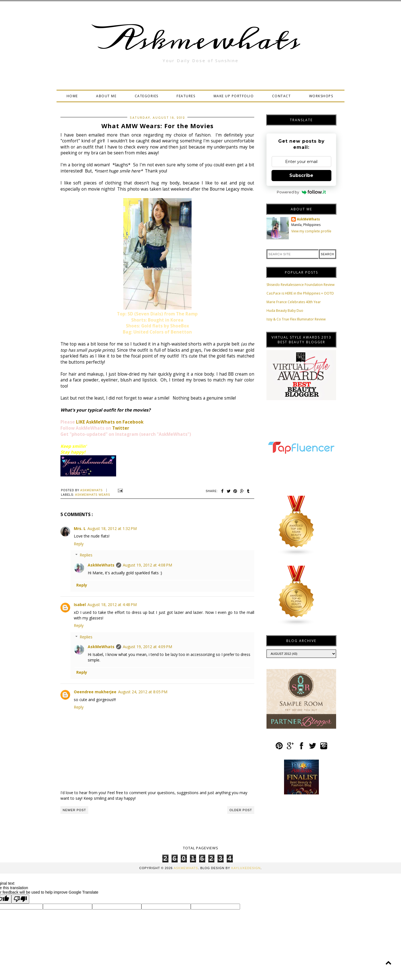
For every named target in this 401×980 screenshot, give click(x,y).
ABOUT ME (106, 96)
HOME (72, 96)
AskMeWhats (101, 565)
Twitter (121, 428)
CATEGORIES (147, 96)
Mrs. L (80, 528)
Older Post (241, 810)
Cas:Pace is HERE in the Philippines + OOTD (300, 293)
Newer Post (74, 810)
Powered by (301, 192)
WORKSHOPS (321, 96)
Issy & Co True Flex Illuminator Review (296, 319)
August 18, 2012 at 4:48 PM (112, 605)
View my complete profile (311, 231)
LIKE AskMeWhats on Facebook (110, 422)
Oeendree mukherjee (95, 692)
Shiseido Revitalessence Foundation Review (300, 285)
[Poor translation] (20, 899)
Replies (86, 555)
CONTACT (282, 96)
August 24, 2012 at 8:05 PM (143, 692)
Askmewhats (200, 40)
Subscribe (301, 175)
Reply (79, 544)
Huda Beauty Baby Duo (285, 311)
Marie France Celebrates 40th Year (294, 302)
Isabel (80, 605)
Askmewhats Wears (93, 495)
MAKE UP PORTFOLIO (234, 96)
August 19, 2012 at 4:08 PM (147, 565)
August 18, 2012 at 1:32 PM (112, 528)
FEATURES (186, 96)
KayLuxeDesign (246, 868)
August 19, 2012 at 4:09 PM (147, 647)
